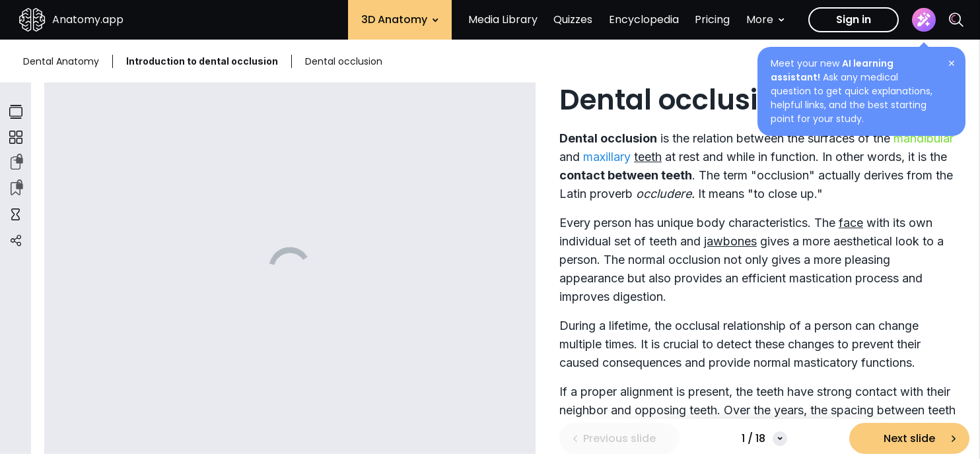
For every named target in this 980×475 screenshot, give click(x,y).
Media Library (503, 19)
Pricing (712, 19)
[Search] (956, 20)
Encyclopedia (644, 19)
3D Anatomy (400, 19)
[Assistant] (924, 20)
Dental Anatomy (61, 61)
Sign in (854, 19)
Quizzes (573, 19)
